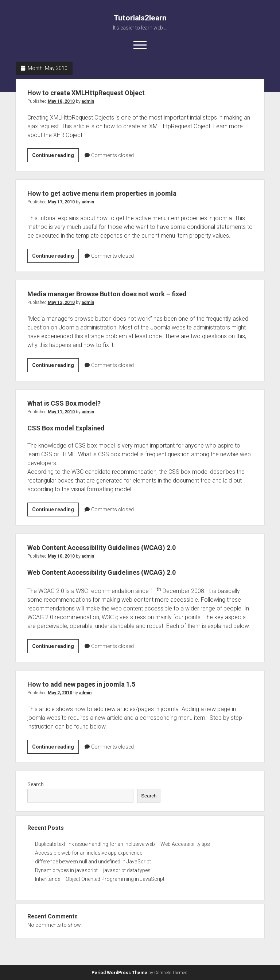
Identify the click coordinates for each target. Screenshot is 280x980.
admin (88, 101)
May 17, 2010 (61, 202)
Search (36, 784)
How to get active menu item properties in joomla (114, 193)
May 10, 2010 (61, 556)
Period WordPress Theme (119, 973)
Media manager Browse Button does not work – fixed (120, 294)
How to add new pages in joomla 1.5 (90, 684)
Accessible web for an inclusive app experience (89, 853)
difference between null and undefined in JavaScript (93, 862)
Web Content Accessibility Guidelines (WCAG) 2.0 (114, 547)
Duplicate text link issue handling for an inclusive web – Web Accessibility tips (122, 844)
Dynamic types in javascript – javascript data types (93, 870)
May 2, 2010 (60, 693)
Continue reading (55, 156)
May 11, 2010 (61, 412)
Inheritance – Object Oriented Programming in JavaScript (100, 879)
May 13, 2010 (61, 302)
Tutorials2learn (140, 18)
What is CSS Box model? (70, 403)
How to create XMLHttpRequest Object (95, 93)
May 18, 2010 (61, 101)
